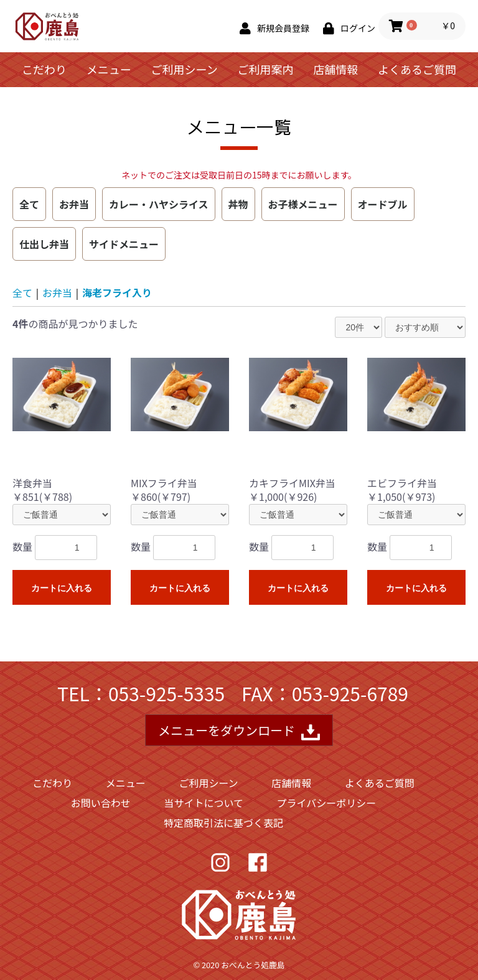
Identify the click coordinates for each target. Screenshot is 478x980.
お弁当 (74, 204)
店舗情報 (335, 69)
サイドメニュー (124, 244)
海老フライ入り (117, 292)
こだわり (44, 69)
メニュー (109, 69)
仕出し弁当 (44, 244)
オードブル (383, 204)
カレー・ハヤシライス (159, 204)
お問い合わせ (101, 803)
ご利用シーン (185, 69)
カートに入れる (62, 588)
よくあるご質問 (417, 69)
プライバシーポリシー (327, 803)
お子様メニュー (303, 204)
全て (29, 204)
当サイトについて (204, 803)
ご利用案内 (265, 69)
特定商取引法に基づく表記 (223, 823)
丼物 (238, 204)
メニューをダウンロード (239, 731)
